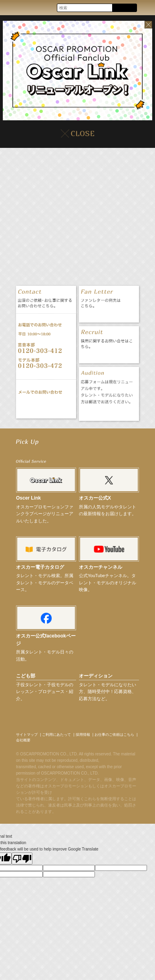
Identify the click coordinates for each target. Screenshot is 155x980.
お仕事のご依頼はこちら (114, 735)
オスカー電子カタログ (40, 567)
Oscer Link (28, 498)
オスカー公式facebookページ (46, 640)
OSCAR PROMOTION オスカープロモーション (14, 7)
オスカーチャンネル (101, 567)
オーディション (96, 676)
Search (124, 8)
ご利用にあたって (56, 735)
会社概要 (23, 740)
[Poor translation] (22, 858)
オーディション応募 (109, 413)
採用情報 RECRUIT (109, 355)
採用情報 (83, 735)
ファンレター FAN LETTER (109, 314)
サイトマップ (27, 735)
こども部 (26, 676)
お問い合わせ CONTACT (46, 406)
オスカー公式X (95, 498)
